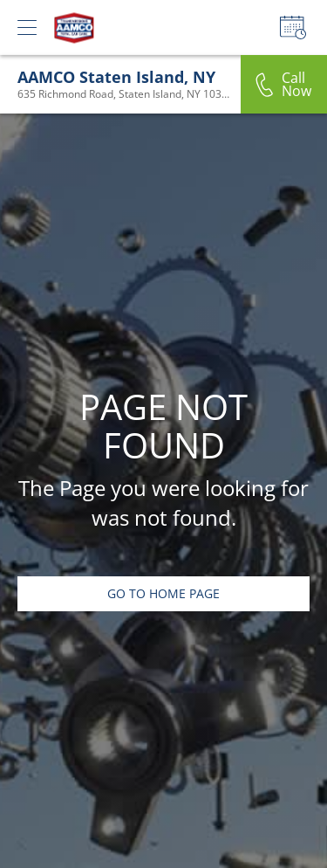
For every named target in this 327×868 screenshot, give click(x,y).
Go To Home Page (163, 593)
